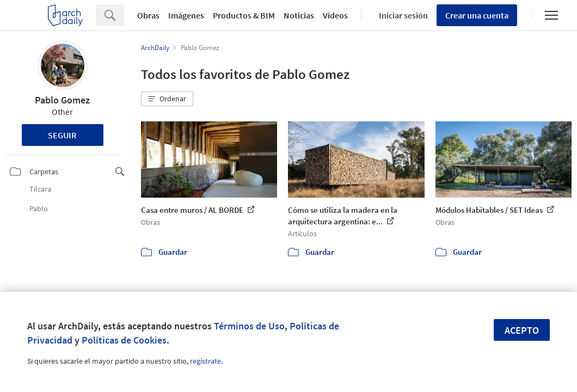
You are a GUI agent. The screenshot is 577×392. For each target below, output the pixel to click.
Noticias (299, 15)
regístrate (205, 361)
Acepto (522, 330)
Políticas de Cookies (124, 340)
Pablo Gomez (62, 100)
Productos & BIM (244, 15)
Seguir (62, 135)
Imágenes (186, 15)
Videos (335, 15)
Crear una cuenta (477, 15)
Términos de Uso (249, 326)
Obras (148, 15)
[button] (167, 99)
